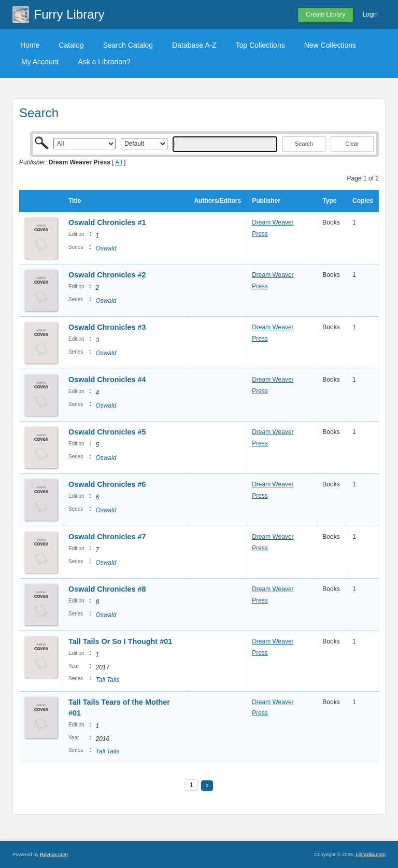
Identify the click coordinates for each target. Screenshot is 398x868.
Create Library (325, 15)
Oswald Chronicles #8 (107, 589)
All (118, 162)
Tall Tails (107, 680)
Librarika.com (371, 854)
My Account (40, 62)
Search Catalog (128, 45)
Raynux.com (54, 854)
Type (329, 201)
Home (30, 45)
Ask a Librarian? (104, 62)
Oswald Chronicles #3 (107, 327)
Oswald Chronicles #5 (107, 432)
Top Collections (260, 45)
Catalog (71, 45)
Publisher (266, 201)
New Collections (330, 45)
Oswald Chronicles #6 (107, 484)
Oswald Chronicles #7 (107, 537)
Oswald (106, 248)
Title (75, 201)
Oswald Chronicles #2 (107, 275)
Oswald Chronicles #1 (107, 222)
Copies (363, 201)
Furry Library (69, 14)
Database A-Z (194, 45)
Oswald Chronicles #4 (107, 380)
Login (370, 15)
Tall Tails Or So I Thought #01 (120, 641)
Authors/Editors (217, 201)
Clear (352, 144)
